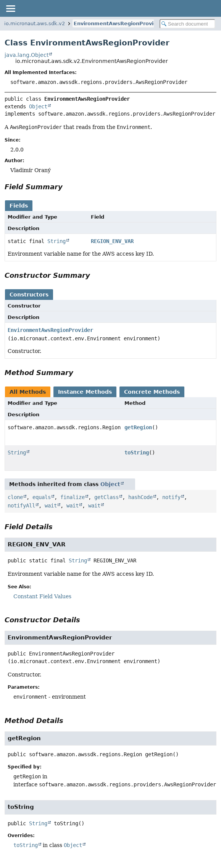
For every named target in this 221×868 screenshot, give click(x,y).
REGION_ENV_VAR (112, 241)
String (56, 241)
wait (51, 506)
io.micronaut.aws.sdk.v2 (35, 23)
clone (15, 497)
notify (171, 497)
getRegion (138, 427)
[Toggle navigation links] (10, 8)
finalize (73, 497)
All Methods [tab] (28, 392)
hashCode (140, 497)
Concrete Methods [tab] (152, 392)
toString (137, 453)
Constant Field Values (42, 596)
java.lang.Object (27, 55)
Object (38, 106)
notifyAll (21, 506)
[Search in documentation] (187, 24)
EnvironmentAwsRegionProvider (118, 23)
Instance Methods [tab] (85, 392)
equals (42, 497)
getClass (106, 497)
